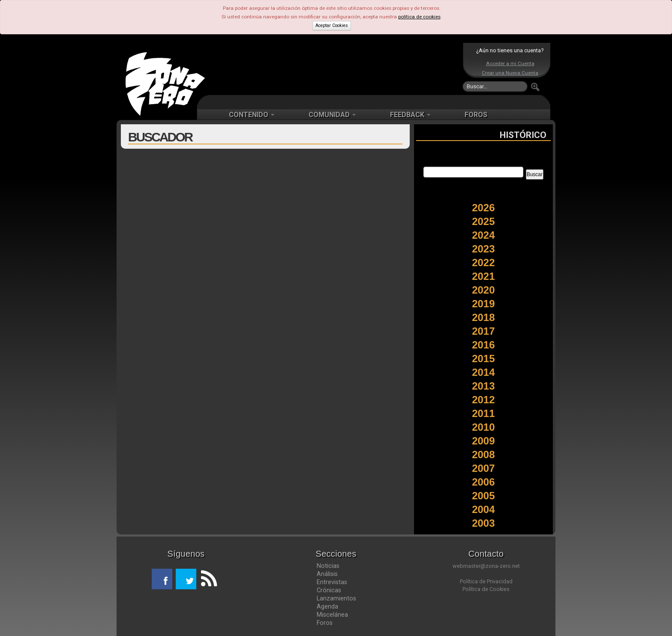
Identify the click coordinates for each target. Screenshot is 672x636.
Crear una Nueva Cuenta (510, 73)
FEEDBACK (410, 115)
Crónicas (329, 590)
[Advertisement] (334, 69)
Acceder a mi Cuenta (510, 63)
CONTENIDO (252, 115)
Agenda (327, 606)
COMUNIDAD (332, 115)
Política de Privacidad (486, 581)
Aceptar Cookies (332, 25)
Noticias (328, 566)
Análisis (327, 574)
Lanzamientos (336, 598)
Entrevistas (332, 582)
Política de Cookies (486, 589)
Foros (325, 623)
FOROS (476, 115)
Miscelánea (332, 615)
